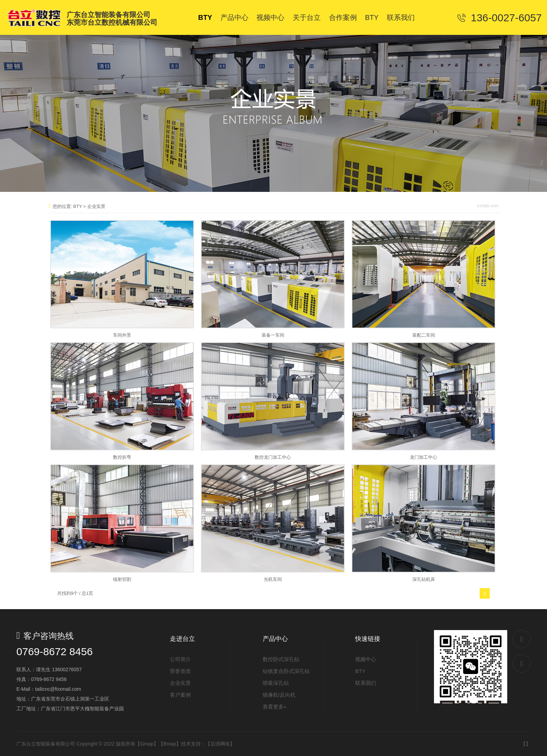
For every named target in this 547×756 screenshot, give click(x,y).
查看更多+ (275, 707)
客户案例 (180, 695)
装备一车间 (273, 335)
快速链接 (368, 639)
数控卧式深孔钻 (281, 659)
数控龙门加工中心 (273, 457)
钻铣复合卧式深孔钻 (286, 671)
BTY (78, 206)
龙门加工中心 (424, 457)
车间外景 (122, 335)
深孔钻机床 (424, 579)
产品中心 (275, 639)
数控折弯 (122, 457)
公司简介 (180, 659)
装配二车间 (424, 335)
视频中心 (366, 659)
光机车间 (273, 579)
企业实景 (96, 206)
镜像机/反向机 (279, 695)
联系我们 (366, 683)
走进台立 (182, 639)
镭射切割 (122, 579)
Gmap (147, 744)
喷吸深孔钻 (276, 683)
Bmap (170, 744)
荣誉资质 (180, 671)
